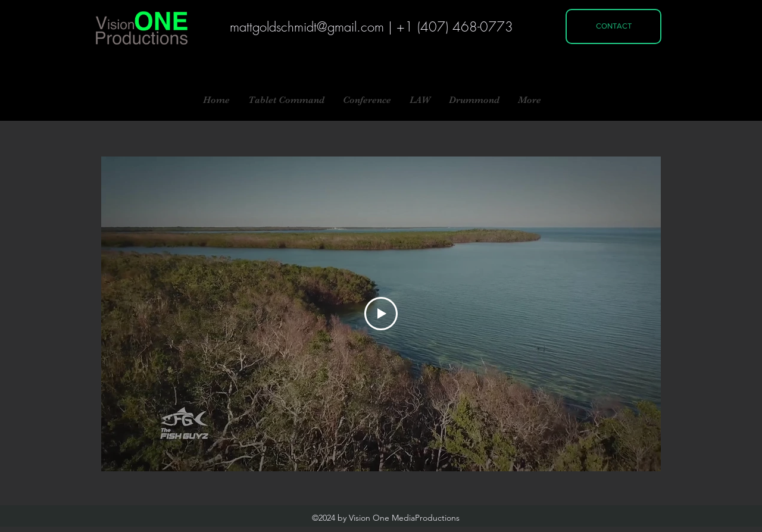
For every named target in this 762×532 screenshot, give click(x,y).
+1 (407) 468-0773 (455, 27)
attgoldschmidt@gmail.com (312, 27)
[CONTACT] (613, 26)
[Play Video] (381, 314)
